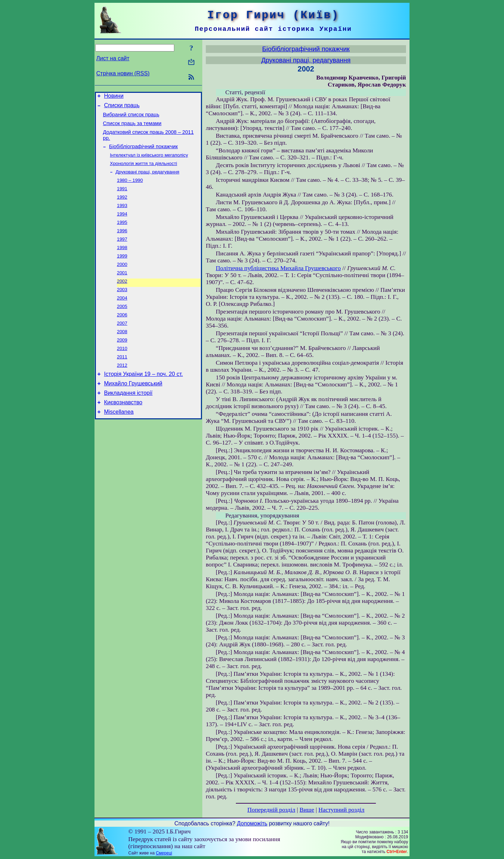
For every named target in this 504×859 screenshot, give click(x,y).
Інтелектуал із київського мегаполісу (149, 162)
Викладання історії (128, 421)
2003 (122, 308)
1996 (122, 244)
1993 (122, 217)
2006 (122, 335)
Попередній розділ (271, 810)
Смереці (164, 853)
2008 (122, 353)
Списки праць (122, 107)
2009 (122, 362)
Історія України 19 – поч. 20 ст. (143, 400)
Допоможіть (252, 823)
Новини (114, 97)
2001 (122, 290)
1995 (122, 235)
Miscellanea (119, 442)
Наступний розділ (341, 810)
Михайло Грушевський (133, 410)
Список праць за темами (132, 128)
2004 (122, 317)
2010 (122, 372)
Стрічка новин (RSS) (123, 73)
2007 (122, 344)
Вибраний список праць (131, 118)
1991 (122, 198)
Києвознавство (123, 431)
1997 (122, 253)
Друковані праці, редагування (147, 180)
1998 (122, 262)
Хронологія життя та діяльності (143, 171)
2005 (122, 326)
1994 (122, 226)
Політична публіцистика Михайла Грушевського (278, 268)
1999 (122, 271)
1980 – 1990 (130, 189)
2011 (122, 381)
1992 (122, 208)
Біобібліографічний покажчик (143, 153)
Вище (307, 810)
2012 (122, 390)
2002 (122, 299)
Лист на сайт (113, 58)
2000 (122, 280)
